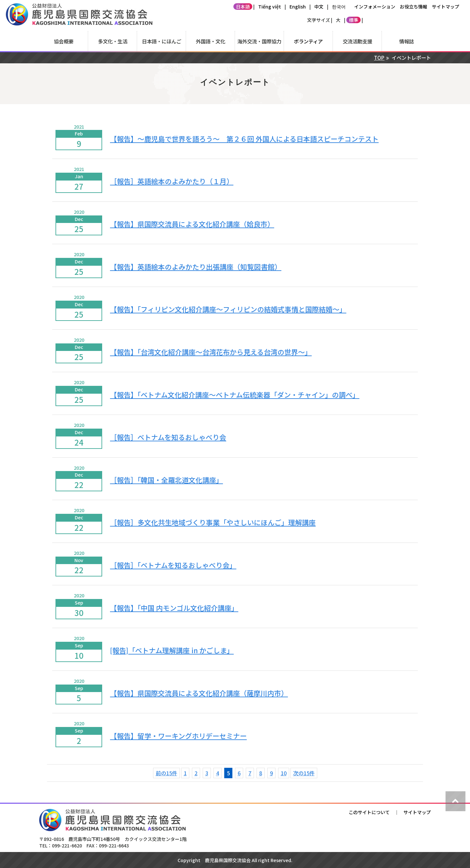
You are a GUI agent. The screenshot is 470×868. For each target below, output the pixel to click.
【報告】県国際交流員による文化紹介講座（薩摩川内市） (199, 693)
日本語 (243, 7)
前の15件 (166, 773)
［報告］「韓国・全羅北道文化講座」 (166, 480)
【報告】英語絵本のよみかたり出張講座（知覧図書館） (196, 267)
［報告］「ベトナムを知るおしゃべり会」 (173, 565)
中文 (319, 7)
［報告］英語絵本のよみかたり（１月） (172, 181)
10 (284, 773)
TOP (379, 57)
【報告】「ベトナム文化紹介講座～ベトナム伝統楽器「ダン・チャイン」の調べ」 (235, 395)
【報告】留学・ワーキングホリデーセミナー (178, 736)
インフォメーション (375, 7)
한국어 (339, 7)
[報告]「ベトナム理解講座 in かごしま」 (172, 650)
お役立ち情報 (414, 7)
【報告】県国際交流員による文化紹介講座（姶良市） (192, 224)
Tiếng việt (270, 7)
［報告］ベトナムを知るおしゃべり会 (168, 437)
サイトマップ (446, 7)
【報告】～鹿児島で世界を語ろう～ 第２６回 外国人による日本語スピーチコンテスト (244, 139)
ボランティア (308, 41)
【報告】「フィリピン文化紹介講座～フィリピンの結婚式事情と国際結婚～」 (228, 309)
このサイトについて (369, 812)
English (298, 7)
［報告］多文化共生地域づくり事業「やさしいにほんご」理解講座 (213, 522)
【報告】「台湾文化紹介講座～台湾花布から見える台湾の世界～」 (211, 352)
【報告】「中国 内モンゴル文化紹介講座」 (174, 608)
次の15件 (304, 773)
